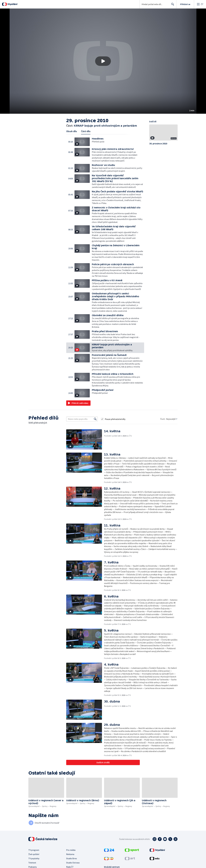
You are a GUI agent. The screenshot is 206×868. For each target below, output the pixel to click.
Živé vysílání (34, 854)
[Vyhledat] (95, 419)
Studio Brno (72, 858)
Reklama (70, 854)
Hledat (172, 5)
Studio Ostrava (73, 863)
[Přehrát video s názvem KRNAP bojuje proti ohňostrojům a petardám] (103, 61)
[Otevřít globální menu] (200, 4)
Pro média (71, 850)
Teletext (32, 863)
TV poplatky (34, 858)
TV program (34, 850)
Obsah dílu (72, 131)
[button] (103, 61)
